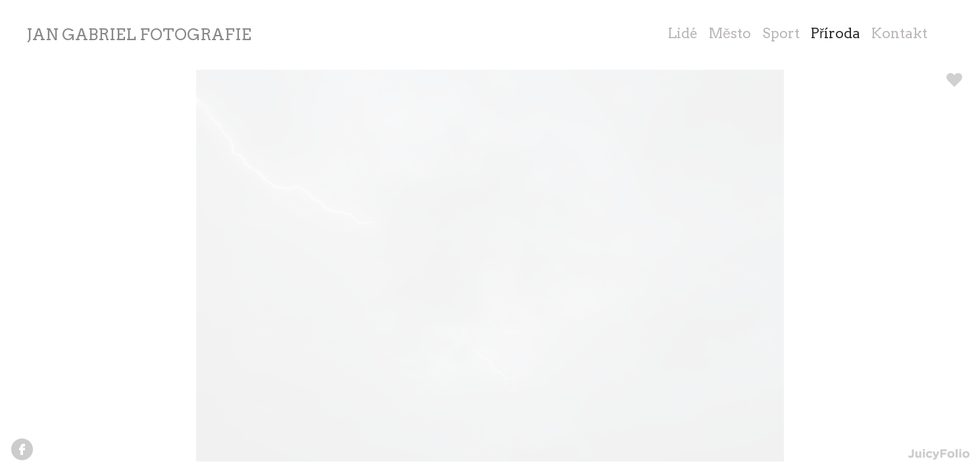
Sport (781, 33)
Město (730, 33)
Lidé (683, 33)
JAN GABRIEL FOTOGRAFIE (139, 35)
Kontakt (899, 33)
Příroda (836, 33)
